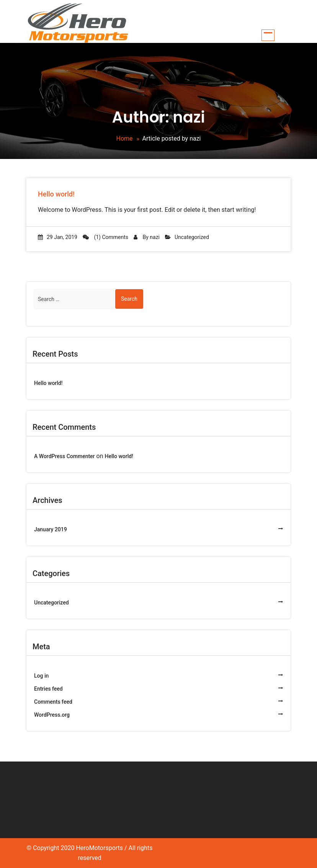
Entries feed (48, 689)
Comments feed (53, 702)
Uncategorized (192, 237)
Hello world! (56, 194)
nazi (155, 237)
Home (124, 138)
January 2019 (51, 529)
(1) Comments (105, 237)
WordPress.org (52, 715)
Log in (41, 676)
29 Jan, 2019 (58, 237)
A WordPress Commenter (65, 456)
